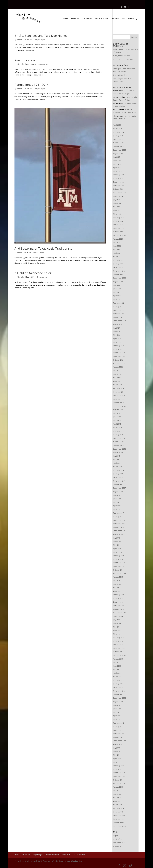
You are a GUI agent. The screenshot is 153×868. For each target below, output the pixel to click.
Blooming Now (44, 64)
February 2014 (119, 638)
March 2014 (118, 634)
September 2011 (120, 741)
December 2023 (119, 225)
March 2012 (118, 719)
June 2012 (117, 709)
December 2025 (119, 139)
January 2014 (118, 641)
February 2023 (119, 260)
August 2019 (118, 410)
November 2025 (119, 143)
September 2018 (120, 449)
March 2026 (118, 129)
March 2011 (118, 762)
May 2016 (117, 545)
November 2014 (119, 605)
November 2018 (119, 442)
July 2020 (117, 371)
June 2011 (117, 751)
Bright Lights (87, 18)
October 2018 (118, 445)
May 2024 (117, 207)
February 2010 (119, 808)
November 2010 (119, 776)
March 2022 (118, 299)
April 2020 (117, 381)
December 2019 (119, 396)
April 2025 (117, 168)
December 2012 (119, 687)
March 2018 (118, 467)
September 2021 (120, 321)
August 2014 (118, 616)
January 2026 (118, 136)
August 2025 (118, 154)
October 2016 (118, 527)
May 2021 (117, 335)
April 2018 (117, 463)
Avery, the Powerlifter (121, 56)
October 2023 (118, 232)
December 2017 (119, 477)
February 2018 (119, 470)
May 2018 (117, 460)
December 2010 (119, 773)
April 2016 (117, 549)
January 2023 (118, 264)
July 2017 (117, 495)
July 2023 (117, 242)
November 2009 (119, 819)
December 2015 (119, 563)
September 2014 (120, 613)
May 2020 (117, 378)
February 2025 (119, 175)
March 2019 (118, 428)
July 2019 (117, 413)
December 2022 (119, 267)
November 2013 (119, 648)
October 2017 (118, 485)
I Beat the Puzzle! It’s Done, (124, 59)
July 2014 (117, 620)
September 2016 (120, 531)
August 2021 (118, 324)
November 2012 (119, 691)
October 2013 (118, 652)
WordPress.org (119, 846)
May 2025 (117, 164)
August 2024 (118, 196)
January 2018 (118, 474)
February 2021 (119, 346)
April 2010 (117, 801)
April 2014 (117, 630)
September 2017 (120, 488)
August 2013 (118, 659)
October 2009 (118, 823)
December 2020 (119, 353)
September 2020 (120, 364)
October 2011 (118, 737)
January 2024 (118, 221)
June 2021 (117, 331)
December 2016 (119, 520)
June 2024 (117, 203)
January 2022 (118, 307)
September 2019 (120, 406)
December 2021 (119, 310)
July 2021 (117, 328)
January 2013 (118, 684)
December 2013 (119, 645)
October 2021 (118, 317)
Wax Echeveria (25, 60)
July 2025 (117, 157)
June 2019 (117, 417)
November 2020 (119, 356)
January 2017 (118, 517)
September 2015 (120, 573)
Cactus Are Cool (101, 18)
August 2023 (118, 239)
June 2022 (117, 289)
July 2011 (117, 748)
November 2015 (119, 566)
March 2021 (118, 342)
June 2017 (117, 499)
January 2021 (118, 349)
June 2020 (117, 374)
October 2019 (118, 403)
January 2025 (118, 178)
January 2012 (118, 726)
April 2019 (117, 424)
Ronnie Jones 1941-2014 (32, 85)
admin (19, 40)
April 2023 (117, 253)
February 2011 (119, 766)
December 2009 (119, 815)
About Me (75, 18)
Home (66, 18)
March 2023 (118, 257)
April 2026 (117, 125)
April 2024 (117, 210)
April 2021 (117, 339)
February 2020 (119, 388)
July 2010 (117, 791)
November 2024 (119, 186)
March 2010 (118, 805)
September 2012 (120, 698)
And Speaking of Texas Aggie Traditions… (43, 248)
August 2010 (118, 787)
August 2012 (118, 702)
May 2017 (117, 502)
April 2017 (117, 506)
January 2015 (118, 598)
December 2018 (119, 438)
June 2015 (117, 584)
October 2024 (118, 189)
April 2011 (117, 759)
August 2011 (118, 744)
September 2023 (120, 235)
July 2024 (117, 200)
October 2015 (118, 570)
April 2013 (117, 673)
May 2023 (117, 250)
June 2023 (117, 246)
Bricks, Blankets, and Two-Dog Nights (41, 36)
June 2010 (117, 794)
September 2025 (120, 150)
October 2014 (118, 609)
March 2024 (118, 214)
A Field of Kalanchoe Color (33, 273)
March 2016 (118, 552)
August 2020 (118, 367)
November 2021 (119, 314)
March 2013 (118, 677)
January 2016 (118, 559)
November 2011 (119, 734)
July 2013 (117, 662)
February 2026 (119, 132)
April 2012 (117, 716)
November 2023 (119, 228)
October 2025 (118, 146)
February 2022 (119, 303)
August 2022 (118, 282)
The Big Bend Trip (120, 75)
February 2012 (119, 723)
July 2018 (117, 456)
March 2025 (118, 171)
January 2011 (118, 769)
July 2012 (117, 705)
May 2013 (117, 670)
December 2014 (119, 602)
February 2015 (119, 595)
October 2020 (118, 360)
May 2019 (117, 420)
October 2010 (118, 780)
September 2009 (120, 826)
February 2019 (119, 431)
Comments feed (119, 843)
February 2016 (119, 556)
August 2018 (118, 452)
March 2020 (118, 385)
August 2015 (118, 577)
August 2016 (118, 534)
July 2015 (117, 581)
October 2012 (118, 694)
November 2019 (119, 399)
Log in (115, 836)
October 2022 (118, 275)
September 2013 (120, 655)
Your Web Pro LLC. (74, 861)
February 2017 (119, 513)
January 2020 (118, 392)
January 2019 (118, 435)
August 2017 (118, 492)
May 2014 (117, 627)
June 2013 (117, 666)
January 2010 (118, 812)
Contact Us (115, 18)
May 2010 (117, 798)
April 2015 (117, 591)
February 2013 (119, 680)
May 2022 (117, 292)
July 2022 (117, 285)
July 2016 (117, 538)
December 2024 (119, 182)
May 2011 (117, 755)
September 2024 (120, 193)
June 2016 (117, 541)
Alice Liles (21, 64)
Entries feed (118, 839)
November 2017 (119, 481)
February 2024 (119, 218)
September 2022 (120, 278)
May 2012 (117, 712)
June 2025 (117, 161)
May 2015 (117, 588)
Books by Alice (128, 18)
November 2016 (119, 524)
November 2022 (119, 271)
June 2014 (117, 623)
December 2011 (119, 730)
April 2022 (117, 296)
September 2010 (120, 783)
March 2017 (118, 509)
